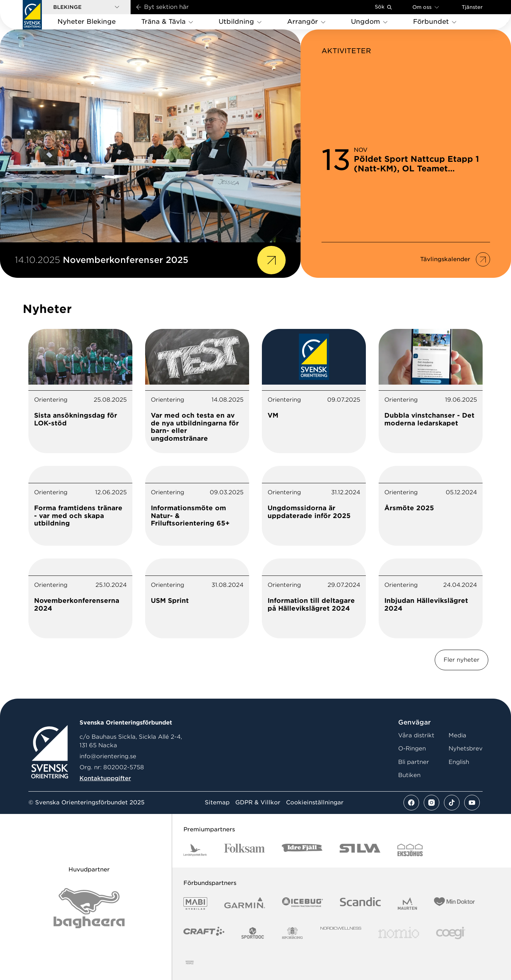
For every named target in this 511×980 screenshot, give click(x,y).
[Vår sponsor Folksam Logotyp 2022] (244, 850)
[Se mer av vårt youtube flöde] (472, 803)
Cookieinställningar (315, 803)
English (459, 762)
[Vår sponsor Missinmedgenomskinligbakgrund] (190, 962)
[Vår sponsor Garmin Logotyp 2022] (245, 904)
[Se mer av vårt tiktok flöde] (452, 803)
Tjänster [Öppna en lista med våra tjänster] (472, 7)
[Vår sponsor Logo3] (451, 933)
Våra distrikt (416, 735)
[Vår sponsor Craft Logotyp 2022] (204, 933)
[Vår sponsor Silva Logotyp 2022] (360, 850)
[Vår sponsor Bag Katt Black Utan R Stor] (89, 908)
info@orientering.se (108, 756)
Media (457, 735)
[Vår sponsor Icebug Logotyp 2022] (303, 904)
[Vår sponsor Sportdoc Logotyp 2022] (253, 933)
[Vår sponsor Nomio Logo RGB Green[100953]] (399, 933)
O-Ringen (412, 748)
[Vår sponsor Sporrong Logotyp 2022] (292, 933)
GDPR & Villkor (258, 803)
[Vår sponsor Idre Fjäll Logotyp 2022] (302, 850)
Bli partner (414, 762)
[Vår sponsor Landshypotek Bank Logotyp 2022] (195, 850)
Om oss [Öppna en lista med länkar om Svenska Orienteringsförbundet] (426, 7)
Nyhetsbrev (466, 748)
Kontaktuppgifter (105, 778)
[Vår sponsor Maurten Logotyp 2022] (407, 904)
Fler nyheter (461, 660)
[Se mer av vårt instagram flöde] (432, 803)
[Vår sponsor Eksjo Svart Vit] (410, 850)
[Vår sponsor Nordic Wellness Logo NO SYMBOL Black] (341, 933)
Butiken (409, 775)
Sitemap (217, 803)
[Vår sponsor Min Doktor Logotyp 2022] (454, 904)
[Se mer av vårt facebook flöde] (411, 803)
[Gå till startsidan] (32, 15)
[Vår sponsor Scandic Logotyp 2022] (360, 904)
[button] (86, 7)
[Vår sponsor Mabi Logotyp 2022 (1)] (195, 904)
